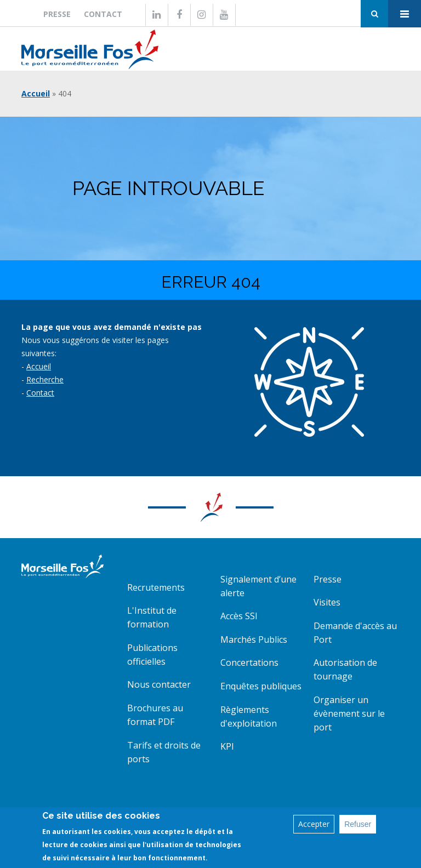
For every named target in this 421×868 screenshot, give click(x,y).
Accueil (36, 93)
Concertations (249, 663)
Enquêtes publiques (261, 686)
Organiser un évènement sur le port (349, 713)
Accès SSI (239, 616)
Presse (57, 14)
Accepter (314, 824)
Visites (327, 602)
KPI (227, 746)
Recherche (45, 379)
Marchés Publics (254, 639)
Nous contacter (159, 684)
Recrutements (156, 587)
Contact (103, 14)
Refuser (358, 824)
